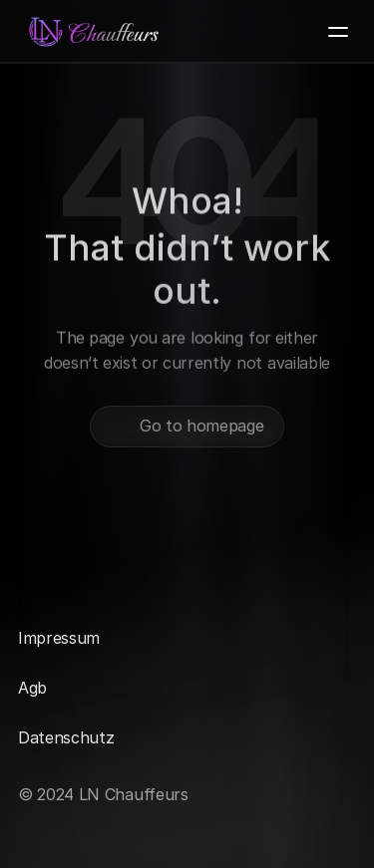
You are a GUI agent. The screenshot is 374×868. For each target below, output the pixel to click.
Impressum (59, 638)
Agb (32, 688)
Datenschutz (66, 737)
